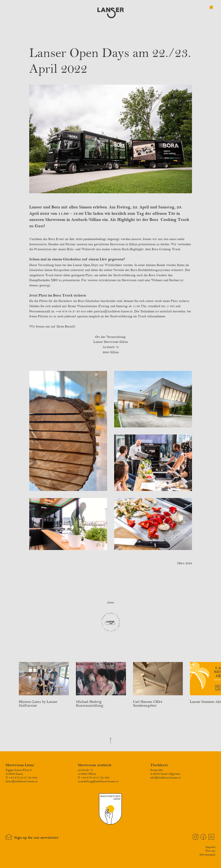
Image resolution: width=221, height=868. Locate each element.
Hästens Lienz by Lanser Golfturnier (44, 702)
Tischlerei (159, 765)
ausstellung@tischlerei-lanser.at (98, 781)
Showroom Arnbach (95, 765)
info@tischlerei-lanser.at (165, 778)
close (110, 602)
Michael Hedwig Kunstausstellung (101, 702)
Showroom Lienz (20, 765)
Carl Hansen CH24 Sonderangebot (158, 702)
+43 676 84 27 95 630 (23, 778)
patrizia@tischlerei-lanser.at (113, 311)
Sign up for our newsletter (32, 837)
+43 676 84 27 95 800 (95, 778)
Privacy (211, 851)
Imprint (211, 847)
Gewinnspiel (207, 855)
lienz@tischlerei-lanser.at (22, 781)
